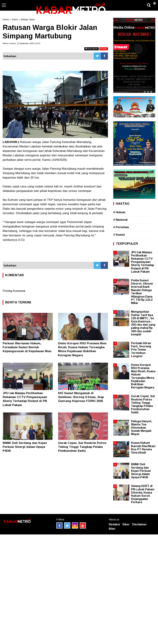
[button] (154, 2)
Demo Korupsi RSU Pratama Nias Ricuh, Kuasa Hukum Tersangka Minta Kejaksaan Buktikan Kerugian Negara (143, 376)
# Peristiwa (121, 227)
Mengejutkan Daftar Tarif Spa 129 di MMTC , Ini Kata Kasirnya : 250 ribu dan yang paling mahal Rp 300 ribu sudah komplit (143, 323)
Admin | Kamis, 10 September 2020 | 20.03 (21, 43)
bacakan (92, 49)
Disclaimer (140, 524)
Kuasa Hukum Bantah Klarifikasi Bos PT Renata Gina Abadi (143, 448)
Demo (15, 19)
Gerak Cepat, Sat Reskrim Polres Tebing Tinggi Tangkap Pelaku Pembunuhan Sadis (82, 447)
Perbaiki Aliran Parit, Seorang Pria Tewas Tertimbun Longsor (141, 350)
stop (104, 49)
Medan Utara (28, 19)
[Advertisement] (55, 252)
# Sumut (119, 235)
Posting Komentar (14, 291)
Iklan (112, 529)
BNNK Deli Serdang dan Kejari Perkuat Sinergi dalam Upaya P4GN (25, 447)
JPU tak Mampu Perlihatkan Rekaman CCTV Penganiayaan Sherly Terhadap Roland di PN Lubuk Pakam (143, 262)
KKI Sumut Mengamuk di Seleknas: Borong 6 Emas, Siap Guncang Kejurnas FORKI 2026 (81, 397)
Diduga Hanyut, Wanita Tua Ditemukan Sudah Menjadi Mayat (142, 428)
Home (6, 19)
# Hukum (119, 212)
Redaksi (114, 524)
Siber (126, 524)
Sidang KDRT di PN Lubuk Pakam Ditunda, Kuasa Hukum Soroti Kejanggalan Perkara (143, 494)
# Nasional (120, 220)
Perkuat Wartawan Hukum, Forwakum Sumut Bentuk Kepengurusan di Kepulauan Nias (27, 347)
